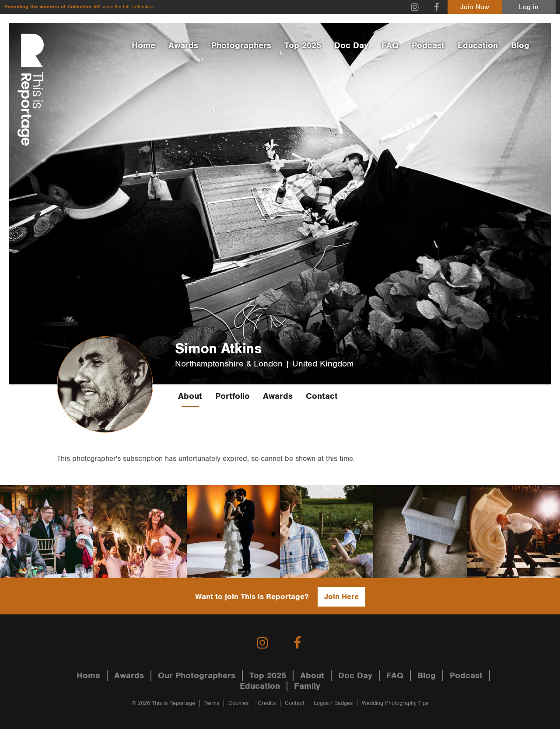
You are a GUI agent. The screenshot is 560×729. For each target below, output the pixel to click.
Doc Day (351, 45)
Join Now (475, 7)
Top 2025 (303, 45)
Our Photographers (197, 676)
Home (143, 45)
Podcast (428, 45)
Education (478, 45)
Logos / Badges (333, 703)
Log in (529, 7)
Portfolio (233, 396)
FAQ (390, 45)
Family (307, 686)
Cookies (238, 703)
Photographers (241, 45)
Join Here (341, 597)
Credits (267, 703)
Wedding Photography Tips (395, 703)
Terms (212, 703)
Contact (322, 396)
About (190, 396)
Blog (520, 45)
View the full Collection (128, 7)
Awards (183, 45)
